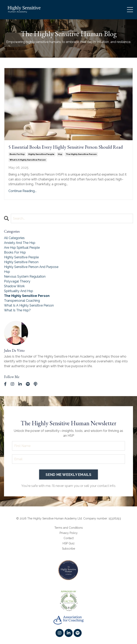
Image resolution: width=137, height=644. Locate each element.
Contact (69, 538)
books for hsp (17, 154)
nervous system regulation (25, 277)
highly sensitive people (41, 154)
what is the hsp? (17, 310)
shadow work (14, 286)
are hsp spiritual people (22, 248)
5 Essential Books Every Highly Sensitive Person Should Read (66, 147)
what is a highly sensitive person (28, 160)
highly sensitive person (21, 262)
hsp (60, 154)
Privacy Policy (69, 533)
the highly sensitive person (81, 154)
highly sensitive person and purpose (31, 267)
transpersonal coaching (22, 301)
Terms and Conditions (69, 528)
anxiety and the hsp (20, 243)
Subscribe (68, 549)
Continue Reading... (22, 191)
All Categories (14, 238)
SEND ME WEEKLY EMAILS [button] (68, 475)
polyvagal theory (17, 281)
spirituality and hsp (19, 291)
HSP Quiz (69, 543)
